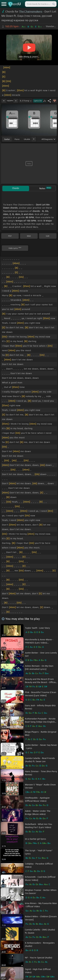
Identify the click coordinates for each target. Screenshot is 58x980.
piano (17, 139)
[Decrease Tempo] (4, 101)
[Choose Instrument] (34, 139)
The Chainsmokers (31, 11)
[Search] (53, 4)
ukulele (27, 139)
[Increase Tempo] (16, 101)
